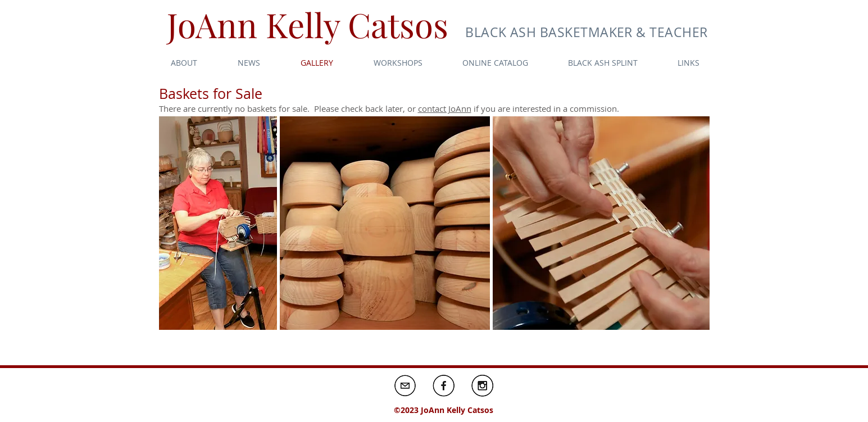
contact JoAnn (445, 108)
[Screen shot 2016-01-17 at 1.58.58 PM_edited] (405, 385)
